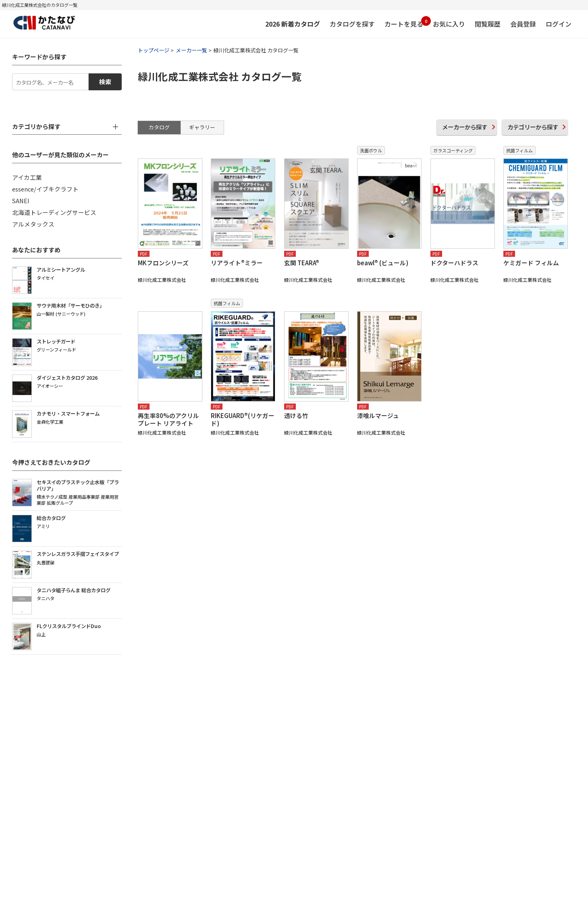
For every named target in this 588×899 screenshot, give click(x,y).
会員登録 (523, 24)
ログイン (559, 24)
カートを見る (404, 22)
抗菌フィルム (519, 150)
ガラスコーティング (453, 150)
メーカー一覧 (191, 50)
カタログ (159, 127)
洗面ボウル (371, 150)
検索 (105, 82)
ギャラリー (202, 127)
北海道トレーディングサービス (54, 212)
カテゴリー (533, 127)
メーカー (465, 127)
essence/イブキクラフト (45, 189)
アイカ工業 (27, 177)
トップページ (154, 50)
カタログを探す (352, 24)
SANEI (21, 201)
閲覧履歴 (488, 24)
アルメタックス (33, 224)
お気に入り (449, 24)
